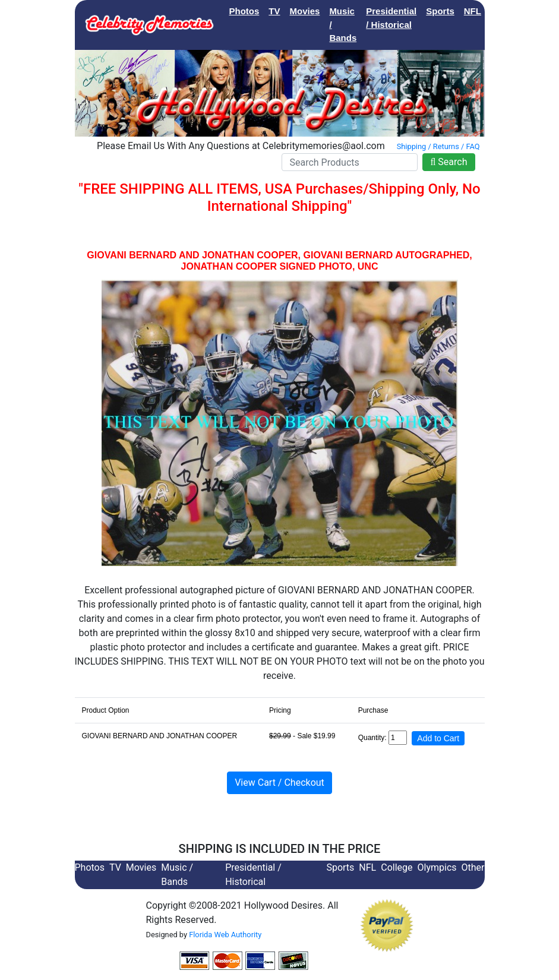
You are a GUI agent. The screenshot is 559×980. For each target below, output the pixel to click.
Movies (305, 11)
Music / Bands (343, 24)
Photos (244, 11)
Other (473, 867)
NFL (473, 11)
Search (449, 162)
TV (274, 11)
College (507, 11)
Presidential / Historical (391, 18)
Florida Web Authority (225, 935)
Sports (440, 11)
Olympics (437, 867)
